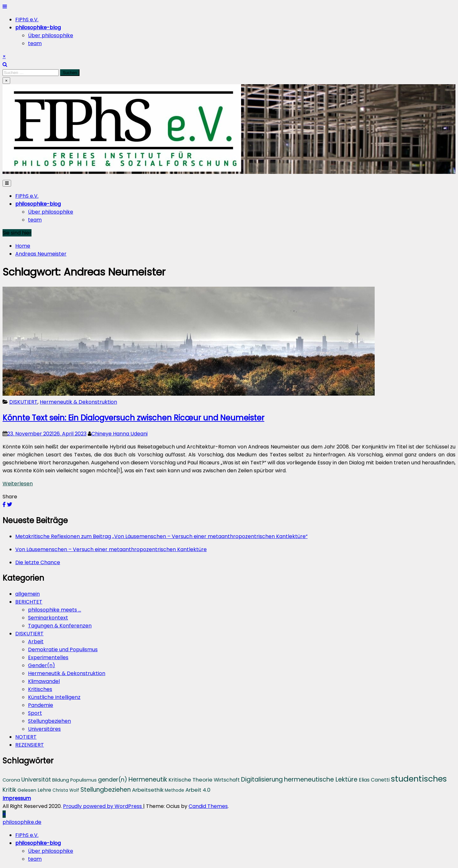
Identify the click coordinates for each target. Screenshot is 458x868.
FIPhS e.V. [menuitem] (27, 835)
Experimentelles (48, 657)
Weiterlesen (18, 484)
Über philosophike (51, 35)
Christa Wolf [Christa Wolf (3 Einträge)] (66, 790)
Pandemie (41, 705)
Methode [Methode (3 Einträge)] (174, 790)
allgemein (28, 594)
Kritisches (40, 689)
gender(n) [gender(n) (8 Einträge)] (113, 779)
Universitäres (44, 729)
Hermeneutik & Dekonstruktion (78, 402)
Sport (35, 713)
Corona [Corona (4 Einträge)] (11, 780)
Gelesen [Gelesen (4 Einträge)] (27, 790)
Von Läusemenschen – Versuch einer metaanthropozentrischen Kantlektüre (111, 549)
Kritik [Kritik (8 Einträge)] (9, 790)
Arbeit (36, 642)
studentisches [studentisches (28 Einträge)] (419, 779)
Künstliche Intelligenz (54, 697)
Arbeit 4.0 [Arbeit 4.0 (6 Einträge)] (198, 790)
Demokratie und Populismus (63, 649)
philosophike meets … (55, 610)
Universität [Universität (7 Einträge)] (36, 780)
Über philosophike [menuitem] (51, 851)
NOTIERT (26, 737)
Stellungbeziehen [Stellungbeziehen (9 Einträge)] (106, 790)
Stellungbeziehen (49, 721)
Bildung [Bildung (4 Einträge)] (61, 780)
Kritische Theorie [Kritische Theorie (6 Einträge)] (191, 780)
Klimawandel (44, 681)
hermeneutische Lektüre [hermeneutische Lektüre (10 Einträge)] (321, 779)
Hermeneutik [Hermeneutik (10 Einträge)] (148, 779)
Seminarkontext (48, 618)
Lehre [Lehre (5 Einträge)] (44, 790)
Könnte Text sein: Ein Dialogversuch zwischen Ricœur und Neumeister (133, 418)
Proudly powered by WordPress (103, 806)
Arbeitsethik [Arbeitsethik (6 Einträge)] (148, 790)
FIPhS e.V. (27, 20)
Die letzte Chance (38, 562)
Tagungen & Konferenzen (60, 626)
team (35, 43)
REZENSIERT (30, 745)
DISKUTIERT (23, 402)
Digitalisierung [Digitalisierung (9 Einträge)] (262, 779)
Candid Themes (208, 806)
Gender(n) (42, 665)
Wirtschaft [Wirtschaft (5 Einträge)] (227, 780)
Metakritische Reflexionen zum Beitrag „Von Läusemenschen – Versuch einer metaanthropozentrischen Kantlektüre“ (161, 536)
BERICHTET (29, 602)
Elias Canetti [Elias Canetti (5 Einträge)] (374, 780)
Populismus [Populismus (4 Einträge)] (83, 780)
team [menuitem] (35, 859)
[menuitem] (38, 843)
